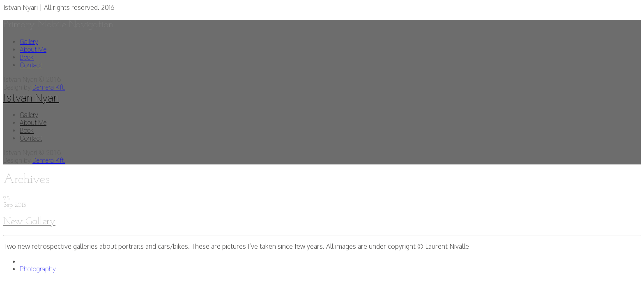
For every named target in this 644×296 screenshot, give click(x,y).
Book (27, 57)
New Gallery (29, 222)
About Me (33, 50)
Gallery (29, 42)
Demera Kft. (49, 87)
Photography (38, 269)
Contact (31, 65)
